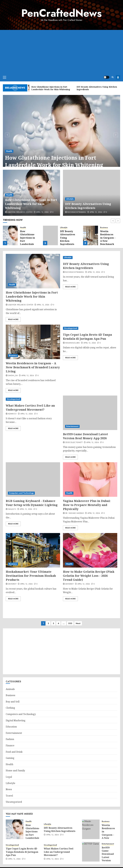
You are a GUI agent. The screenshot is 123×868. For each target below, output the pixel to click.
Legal (9, 774)
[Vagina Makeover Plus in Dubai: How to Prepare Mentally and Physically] (90, 480)
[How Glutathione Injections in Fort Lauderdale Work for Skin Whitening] (61, 134)
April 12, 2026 (42, 212)
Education (11, 724)
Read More (13, 319)
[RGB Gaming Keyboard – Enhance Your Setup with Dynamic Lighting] (33, 480)
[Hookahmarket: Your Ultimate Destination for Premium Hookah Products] (33, 550)
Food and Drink (14, 749)
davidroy (12, 584)
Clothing (10, 705)
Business (104, 228)
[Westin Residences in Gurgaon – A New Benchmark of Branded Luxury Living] (91, 235)
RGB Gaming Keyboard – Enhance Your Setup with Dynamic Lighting (32, 503)
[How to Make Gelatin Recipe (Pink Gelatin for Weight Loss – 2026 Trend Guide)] (90, 550)
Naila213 (12, 509)
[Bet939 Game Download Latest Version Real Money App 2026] (90, 413)
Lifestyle (70, 199)
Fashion (10, 736)
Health (9, 151)
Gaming (10, 755)
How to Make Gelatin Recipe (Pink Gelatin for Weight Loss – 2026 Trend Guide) (89, 576)
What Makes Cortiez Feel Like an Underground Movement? (30, 408)
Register (118, 77)
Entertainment (72, 426)
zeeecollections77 (74, 443)
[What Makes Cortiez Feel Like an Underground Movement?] (33, 399)
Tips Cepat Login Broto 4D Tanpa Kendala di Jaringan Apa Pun (87, 337)
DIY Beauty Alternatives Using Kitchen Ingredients (88, 206)
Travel (9, 793)
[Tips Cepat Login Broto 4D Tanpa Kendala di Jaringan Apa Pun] (90, 328)
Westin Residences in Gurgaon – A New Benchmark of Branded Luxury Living (108, 243)
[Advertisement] (61, 51)
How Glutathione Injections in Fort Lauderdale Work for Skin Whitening (54, 161)
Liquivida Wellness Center (20, 212)
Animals (10, 686)
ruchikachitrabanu (77, 212)
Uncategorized (71, 328)
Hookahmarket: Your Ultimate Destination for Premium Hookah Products (31, 576)
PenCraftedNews (61, 13)
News (9, 786)
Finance (10, 743)
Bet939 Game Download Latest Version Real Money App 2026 (85, 436)
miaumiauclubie (72, 343)
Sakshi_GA (13, 376)
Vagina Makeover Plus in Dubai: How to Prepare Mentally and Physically (87, 505)
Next (78, 620)
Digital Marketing (16, 718)
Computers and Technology (21, 493)
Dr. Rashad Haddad (75, 513)
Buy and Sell (13, 699)
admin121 (12, 414)
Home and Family (15, 768)
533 (70, 620)
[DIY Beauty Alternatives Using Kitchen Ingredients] (92, 193)
